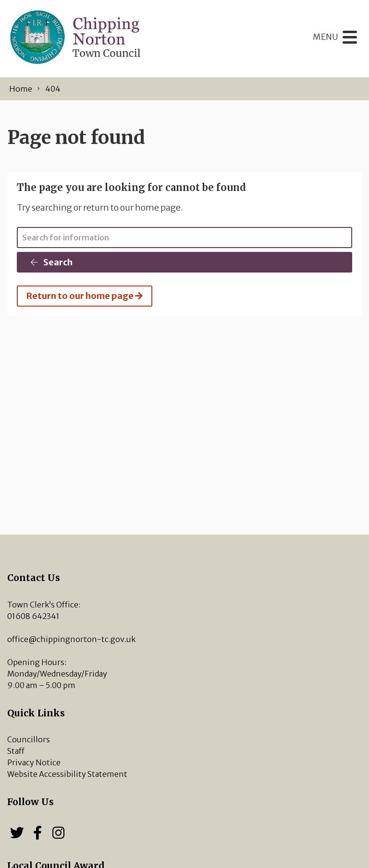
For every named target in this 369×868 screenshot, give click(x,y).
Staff (16, 751)
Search (51, 262)
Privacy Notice (34, 762)
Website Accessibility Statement (67, 774)
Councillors (29, 739)
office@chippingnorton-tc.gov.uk (71, 639)
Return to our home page (85, 296)
